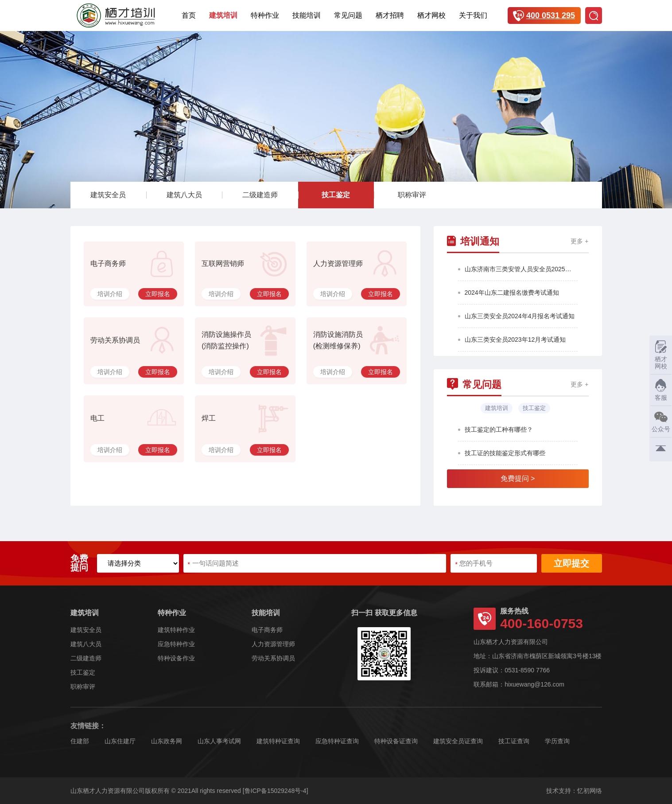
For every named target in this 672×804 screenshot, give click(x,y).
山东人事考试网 (219, 741)
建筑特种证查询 (278, 741)
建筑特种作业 (176, 630)
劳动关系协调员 (273, 658)
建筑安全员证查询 (458, 741)
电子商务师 (267, 630)
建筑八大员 (184, 195)
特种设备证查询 (396, 741)
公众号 (660, 421)
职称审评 (412, 195)
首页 (189, 15)
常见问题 (348, 15)
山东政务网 (167, 741)
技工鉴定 (336, 195)
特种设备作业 (176, 658)
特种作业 (265, 15)
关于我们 (473, 15)
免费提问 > (518, 478)
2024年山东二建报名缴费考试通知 (512, 293)
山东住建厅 (120, 741)
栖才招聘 (390, 15)
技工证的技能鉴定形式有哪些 (505, 453)
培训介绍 (110, 294)
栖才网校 (431, 15)
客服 (658, 390)
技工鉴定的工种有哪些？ (499, 429)
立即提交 (571, 563)
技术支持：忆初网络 (574, 791)
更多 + (579, 242)
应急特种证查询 (337, 741)
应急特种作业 (176, 644)
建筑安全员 (108, 195)
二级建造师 (260, 195)
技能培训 (307, 15)
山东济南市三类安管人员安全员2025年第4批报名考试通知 (521, 269)
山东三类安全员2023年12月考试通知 (515, 340)
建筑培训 (223, 15)
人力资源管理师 (273, 644)
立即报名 (158, 294)
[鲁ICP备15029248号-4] (276, 791)
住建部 (80, 741)
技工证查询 (514, 741)
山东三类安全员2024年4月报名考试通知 (520, 316)
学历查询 (557, 741)
